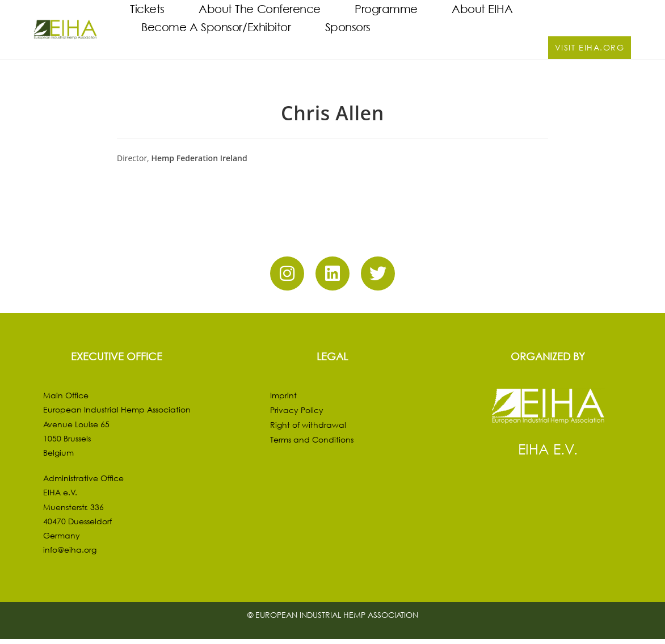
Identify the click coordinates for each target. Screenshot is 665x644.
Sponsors (348, 27)
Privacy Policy (297, 414)
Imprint (283, 400)
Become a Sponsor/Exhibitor (216, 27)
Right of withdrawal (308, 429)
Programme (386, 9)
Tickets (147, 9)
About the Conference (260, 9)
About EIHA (482, 9)
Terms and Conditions (312, 444)
